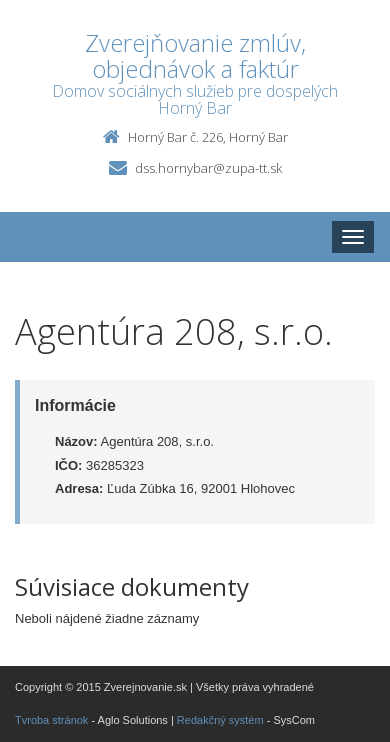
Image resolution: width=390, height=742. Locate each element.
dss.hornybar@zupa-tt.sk (208, 168)
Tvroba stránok (51, 720)
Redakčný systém (220, 720)
